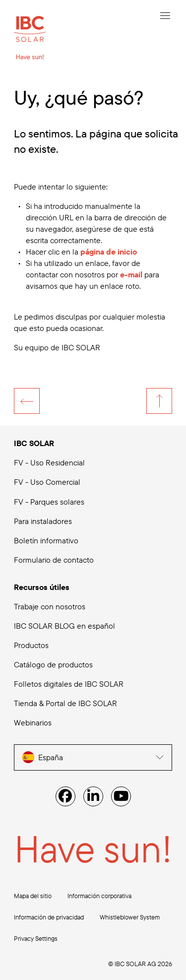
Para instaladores (43, 521)
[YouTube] (121, 796)
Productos (31, 645)
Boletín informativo (46, 540)
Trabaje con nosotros (50, 606)
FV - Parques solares (49, 502)
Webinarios (33, 722)
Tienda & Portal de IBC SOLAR (65, 703)
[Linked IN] (93, 796)
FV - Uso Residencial (49, 462)
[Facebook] (65, 796)
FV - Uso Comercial (47, 482)
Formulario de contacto (54, 560)
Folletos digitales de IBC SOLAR (69, 684)
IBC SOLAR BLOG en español (64, 626)
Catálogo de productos (53, 664)
